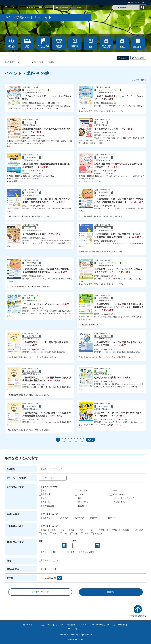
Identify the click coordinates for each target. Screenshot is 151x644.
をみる (75, 47)
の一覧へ (11, 47)
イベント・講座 (37, 62)
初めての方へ (29, 625)
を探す (27, 47)
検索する (111, 592)
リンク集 (59, 625)
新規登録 (32, 7)
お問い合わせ (47, 7)
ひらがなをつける (138, 2)
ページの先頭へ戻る (138, 616)
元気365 (80, 640)
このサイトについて (15, 7)
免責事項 (82, 625)
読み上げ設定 (140, 58)
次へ (90, 440)
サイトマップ (74, 629)
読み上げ (124, 58)
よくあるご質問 (45, 625)
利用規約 (71, 625)
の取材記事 (106, 47)
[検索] (143, 8)
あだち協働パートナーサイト (15, 62)
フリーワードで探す (16, 478)
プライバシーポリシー (100, 625)
